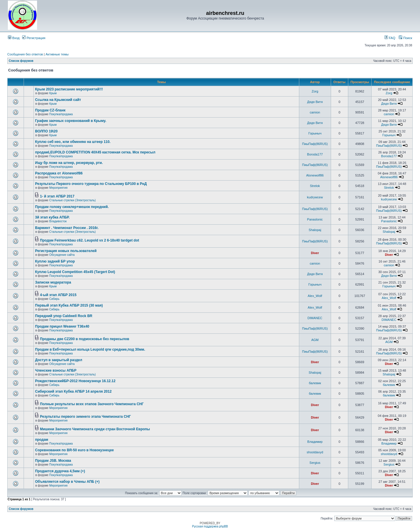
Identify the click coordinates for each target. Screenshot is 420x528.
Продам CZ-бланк (50, 110)
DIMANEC (315, 318)
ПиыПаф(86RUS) (315, 144)
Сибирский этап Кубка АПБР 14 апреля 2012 (73, 391)
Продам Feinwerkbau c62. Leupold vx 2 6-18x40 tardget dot (90, 240)
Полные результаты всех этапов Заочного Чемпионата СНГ (92, 404)
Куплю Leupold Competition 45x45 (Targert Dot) (75, 272)
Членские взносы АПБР (56, 370)
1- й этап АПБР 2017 (57, 196)
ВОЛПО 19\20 (46, 131)
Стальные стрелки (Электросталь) (72, 200)
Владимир (315, 442)
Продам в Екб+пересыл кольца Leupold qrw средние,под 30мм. (90, 349)
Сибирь (54, 299)
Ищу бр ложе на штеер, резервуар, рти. (69, 163)
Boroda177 (315, 154)
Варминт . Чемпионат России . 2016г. (67, 228)
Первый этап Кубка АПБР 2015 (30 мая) (69, 305)
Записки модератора (53, 282)
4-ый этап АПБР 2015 (58, 295)
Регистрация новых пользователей (66, 251)
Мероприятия (58, 188)
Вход (14, 38)
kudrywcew (315, 197)
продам (42, 440)
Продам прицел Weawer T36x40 (62, 326)
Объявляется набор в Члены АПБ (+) (67, 482)
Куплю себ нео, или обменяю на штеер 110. (73, 142)
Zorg (315, 91)
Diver (315, 253)
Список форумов (21, 61)
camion (315, 112)
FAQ (390, 38)
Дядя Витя (315, 102)
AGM (315, 340)
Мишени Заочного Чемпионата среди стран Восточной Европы (95, 429)
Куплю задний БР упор (55, 261)
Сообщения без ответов (25, 54)
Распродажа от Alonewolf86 (59, 173)
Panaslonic (315, 219)
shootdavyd (315, 452)
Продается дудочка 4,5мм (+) (60, 471)
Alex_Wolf (315, 296)
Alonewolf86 (315, 175)
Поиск (405, 38)
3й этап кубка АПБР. (52, 217)
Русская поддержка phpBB (210, 526)
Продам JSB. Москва (53, 461)
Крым (53, 93)
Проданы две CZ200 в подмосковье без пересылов (85, 339)
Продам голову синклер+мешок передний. (72, 207)
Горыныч (315, 133)
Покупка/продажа (61, 114)
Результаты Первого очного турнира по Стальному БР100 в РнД (91, 184)
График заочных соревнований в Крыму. (71, 121)
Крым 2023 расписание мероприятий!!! (69, 89)
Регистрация (34, 38)
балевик (315, 383)
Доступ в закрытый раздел (59, 360)
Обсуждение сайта (62, 255)
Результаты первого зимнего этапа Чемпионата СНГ (85, 417)
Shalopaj (315, 230)
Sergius (315, 463)
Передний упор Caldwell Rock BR (64, 316)
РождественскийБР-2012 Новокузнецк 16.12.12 (75, 381)
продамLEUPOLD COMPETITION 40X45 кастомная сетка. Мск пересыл (95, 152)
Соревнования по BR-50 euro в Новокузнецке (74, 450)
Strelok (315, 186)
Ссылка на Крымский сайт (58, 100)
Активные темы (57, 54)
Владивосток (58, 221)
